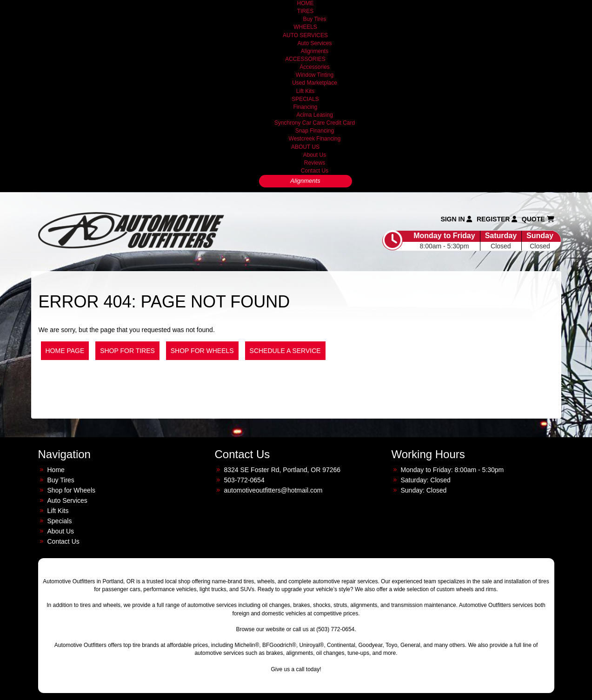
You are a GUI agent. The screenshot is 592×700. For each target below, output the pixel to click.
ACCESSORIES (305, 59)
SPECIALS (305, 99)
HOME (306, 3)
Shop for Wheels (202, 351)
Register (497, 219)
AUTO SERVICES (305, 35)
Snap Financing (315, 131)
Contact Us (315, 171)
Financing (305, 107)
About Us (315, 155)
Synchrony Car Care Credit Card (315, 123)
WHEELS (305, 27)
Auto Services (314, 43)
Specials (60, 521)
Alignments (315, 51)
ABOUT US (305, 147)
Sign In (456, 219)
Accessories (315, 67)
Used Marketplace (315, 83)
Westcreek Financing (315, 139)
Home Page (65, 351)
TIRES (305, 11)
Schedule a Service (285, 351)
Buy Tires (314, 19)
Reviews (315, 163)
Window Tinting (315, 75)
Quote (538, 219)
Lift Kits (305, 91)
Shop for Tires (127, 351)
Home (56, 470)
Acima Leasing (315, 115)
